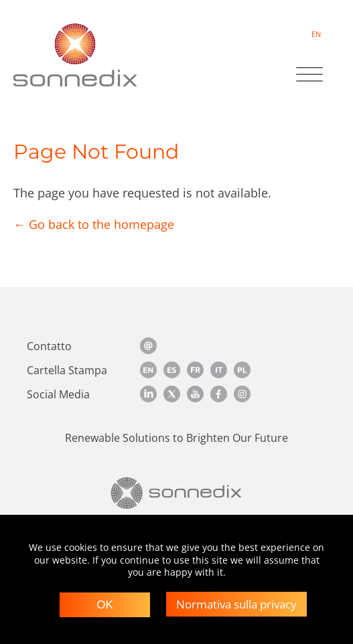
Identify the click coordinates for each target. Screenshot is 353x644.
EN (316, 34)
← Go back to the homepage (94, 224)
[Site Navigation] (309, 76)
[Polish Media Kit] (242, 370)
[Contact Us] (148, 346)
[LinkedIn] (148, 394)
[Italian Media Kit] (219, 370)
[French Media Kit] (195, 370)
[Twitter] (172, 394)
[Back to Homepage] (176, 493)
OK (105, 605)
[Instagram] (242, 394)
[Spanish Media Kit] (172, 370)
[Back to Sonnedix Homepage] (75, 55)
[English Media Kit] (148, 370)
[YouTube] (195, 394)
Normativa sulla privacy (236, 604)
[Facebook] (219, 394)
